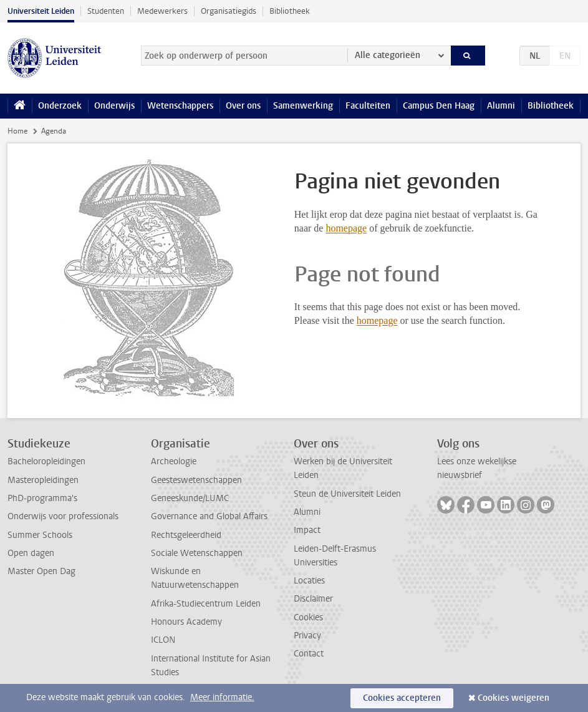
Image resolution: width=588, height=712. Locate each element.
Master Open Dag (41, 571)
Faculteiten (368, 106)
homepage (346, 228)
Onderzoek (60, 106)
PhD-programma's (42, 498)
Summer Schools (40, 535)
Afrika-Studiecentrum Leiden (206, 604)
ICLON (163, 640)
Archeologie (174, 461)
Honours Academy (186, 622)
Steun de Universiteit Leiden (347, 494)
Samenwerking (303, 106)
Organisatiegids (229, 11)
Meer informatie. (222, 697)
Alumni (501, 106)
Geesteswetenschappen (196, 480)
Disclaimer (313, 599)
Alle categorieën (388, 55)
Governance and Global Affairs (209, 516)
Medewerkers (162, 11)
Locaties (309, 581)
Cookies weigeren (513, 698)
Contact (309, 654)
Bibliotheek (290, 11)
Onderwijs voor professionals (63, 516)
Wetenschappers (180, 106)
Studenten (106, 11)
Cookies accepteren (402, 698)
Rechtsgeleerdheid (186, 535)
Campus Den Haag (439, 106)
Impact (307, 530)
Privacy (307, 636)
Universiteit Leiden (41, 11)
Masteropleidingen (43, 480)
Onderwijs (114, 106)
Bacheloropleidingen (46, 461)
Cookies (308, 617)
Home (17, 131)
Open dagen (31, 553)
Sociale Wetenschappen (197, 553)
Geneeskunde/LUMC (190, 498)
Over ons (243, 106)
